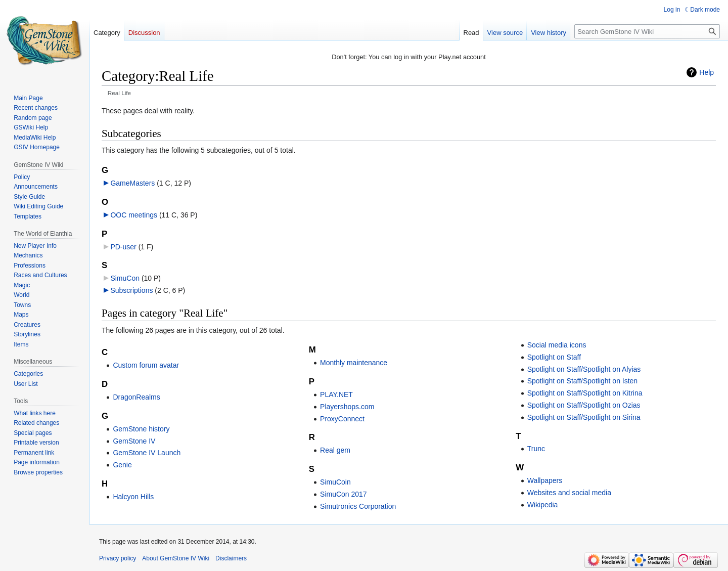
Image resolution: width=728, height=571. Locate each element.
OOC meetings (134, 215)
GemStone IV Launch (147, 453)
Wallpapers (545, 480)
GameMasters (132, 183)
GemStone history (141, 429)
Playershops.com (347, 407)
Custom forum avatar (146, 365)
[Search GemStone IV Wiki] (647, 31)
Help (707, 72)
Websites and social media (569, 493)
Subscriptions (131, 290)
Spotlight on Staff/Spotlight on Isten (582, 381)
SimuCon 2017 (344, 494)
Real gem (335, 450)
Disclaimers (231, 558)
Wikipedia (543, 505)
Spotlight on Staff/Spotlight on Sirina (584, 417)
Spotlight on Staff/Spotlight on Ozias (584, 405)
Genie (122, 465)
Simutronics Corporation (358, 506)
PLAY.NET (336, 394)
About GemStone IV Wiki (176, 558)
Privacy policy (118, 558)
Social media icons (557, 345)
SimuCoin (335, 482)
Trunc (536, 449)
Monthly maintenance (354, 363)
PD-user (123, 247)
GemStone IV (134, 441)
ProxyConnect (342, 419)
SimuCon (125, 278)
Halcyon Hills (133, 497)
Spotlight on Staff (554, 357)
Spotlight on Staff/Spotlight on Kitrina (585, 393)
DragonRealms (136, 397)
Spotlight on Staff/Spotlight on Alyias (584, 369)
